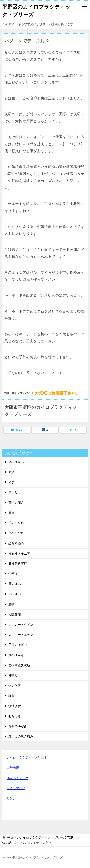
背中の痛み (16, 503)
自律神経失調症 (19, 665)
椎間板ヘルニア (19, 553)
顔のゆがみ (16, 655)
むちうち (15, 716)
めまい (13, 482)
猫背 (11, 696)
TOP (40, 837)
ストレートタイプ (21, 625)
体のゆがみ (16, 462)
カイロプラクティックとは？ (27, 757)
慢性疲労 (15, 706)
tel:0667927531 (19, 393)
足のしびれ (16, 533)
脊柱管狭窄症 (18, 564)
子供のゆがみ (18, 645)
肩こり (13, 492)
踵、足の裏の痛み (21, 736)
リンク (11, 798)
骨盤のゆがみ (18, 726)
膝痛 (11, 604)
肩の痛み (15, 594)
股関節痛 (15, 614)
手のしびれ (16, 523)
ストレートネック (21, 635)
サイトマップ (16, 788)
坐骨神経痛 (16, 543)
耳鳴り (13, 675)
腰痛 (11, 513)
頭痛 (11, 472)
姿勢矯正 (13, 768)
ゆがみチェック (17, 778)
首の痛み (15, 584)
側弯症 (13, 574)
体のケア (15, 686)
